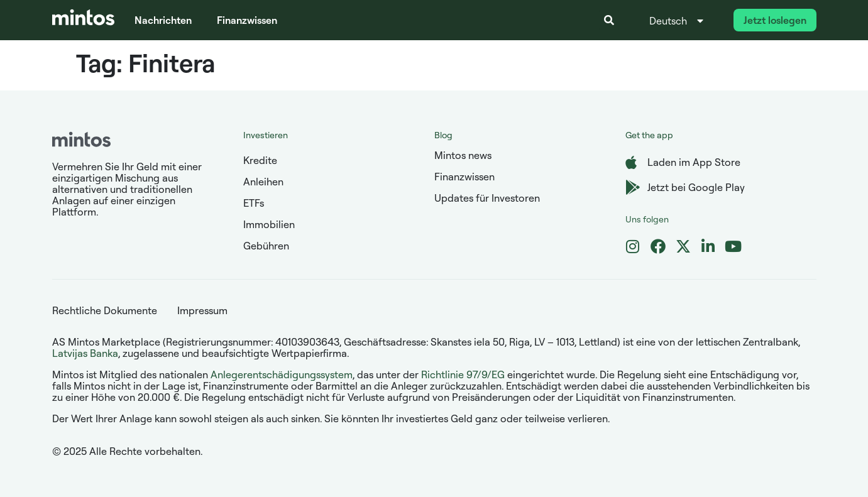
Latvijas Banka (85, 353)
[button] (609, 20)
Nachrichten (163, 20)
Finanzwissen (247, 20)
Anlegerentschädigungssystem (282, 374)
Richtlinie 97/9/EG (463, 374)
